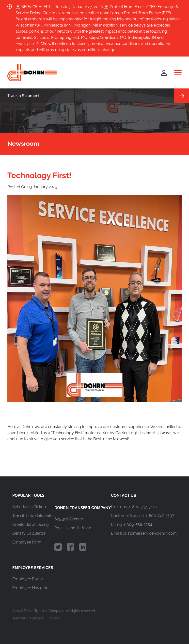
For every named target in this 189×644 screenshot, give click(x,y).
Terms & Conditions (28, 618)
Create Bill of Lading (31, 524)
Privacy (54, 618)
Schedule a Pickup (29, 507)
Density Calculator (29, 533)
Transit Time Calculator (33, 516)
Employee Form (27, 542)
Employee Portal (28, 579)
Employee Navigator (31, 588)
